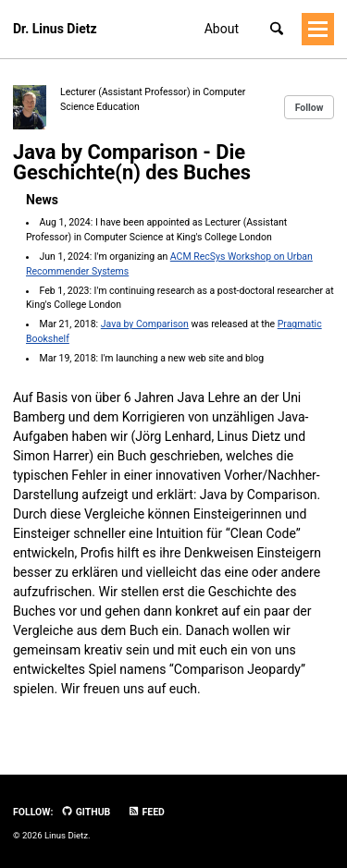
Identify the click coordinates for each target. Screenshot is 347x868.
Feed (146, 812)
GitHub (86, 812)
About (222, 29)
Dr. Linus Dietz (55, 29)
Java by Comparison (145, 324)
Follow (310, 108)
